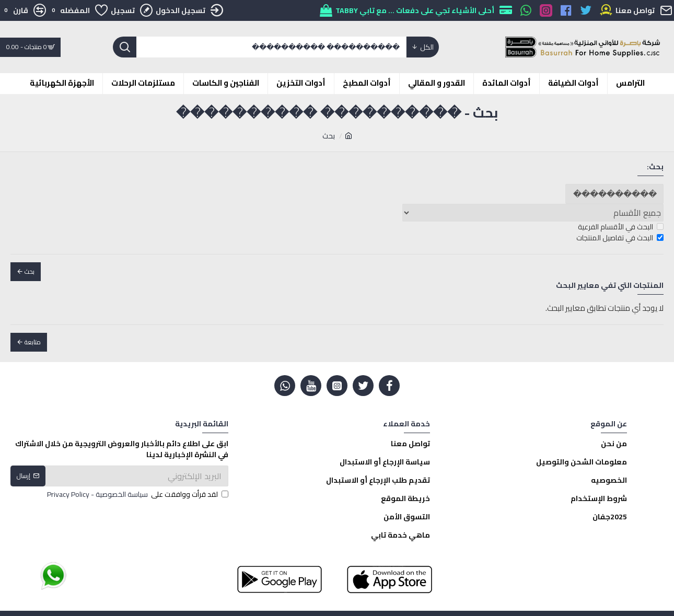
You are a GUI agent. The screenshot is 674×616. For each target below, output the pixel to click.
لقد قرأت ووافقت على (137, 495)
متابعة (33, 342)
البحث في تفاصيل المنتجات (620, 238)
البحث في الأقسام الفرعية (621, 227)
